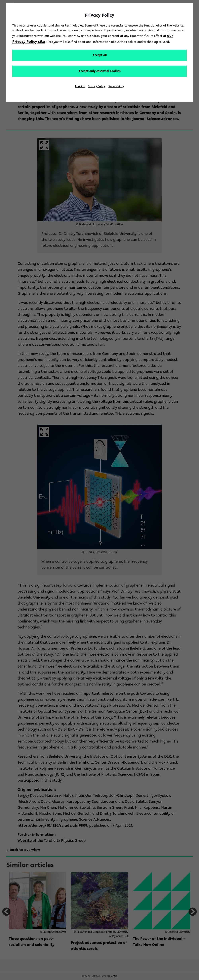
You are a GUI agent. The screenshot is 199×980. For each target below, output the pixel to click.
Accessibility (116, 87)
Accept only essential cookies (100, 71)
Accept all (100, 55)
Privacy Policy (97, 87)
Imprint (80, 87)
